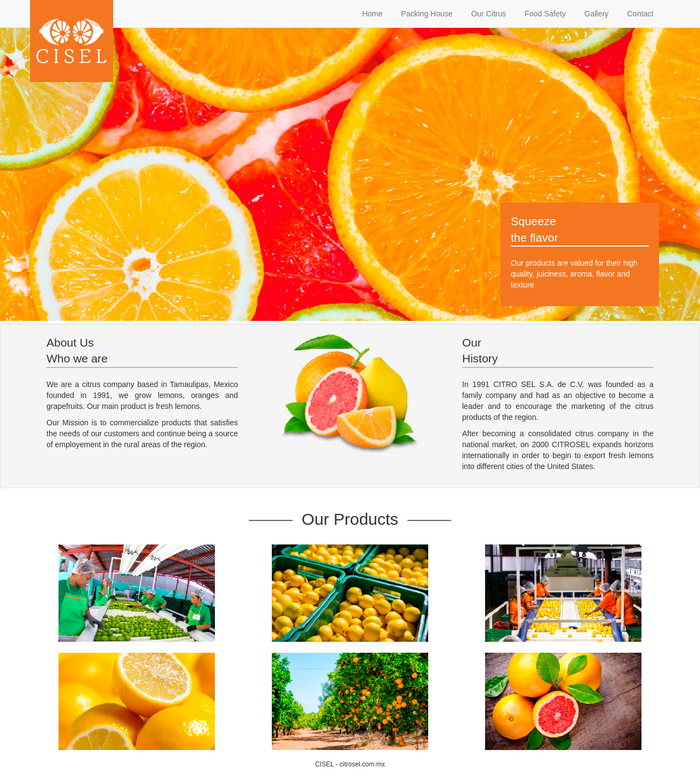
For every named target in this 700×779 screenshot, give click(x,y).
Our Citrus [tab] (488, 14)
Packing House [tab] (425, 14)
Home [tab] (371, 14)
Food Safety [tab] (544, 14)
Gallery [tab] (596, 14)
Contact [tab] (639, 14)
